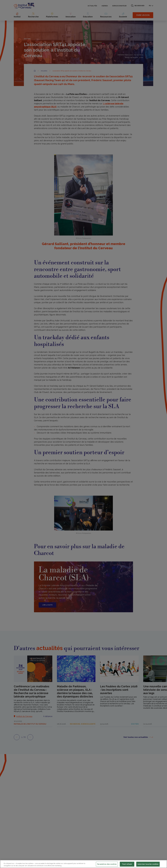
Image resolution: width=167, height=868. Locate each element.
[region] (83, 864)
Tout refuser (127, 864)
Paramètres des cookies (107, 864)
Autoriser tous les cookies (148, 864)
